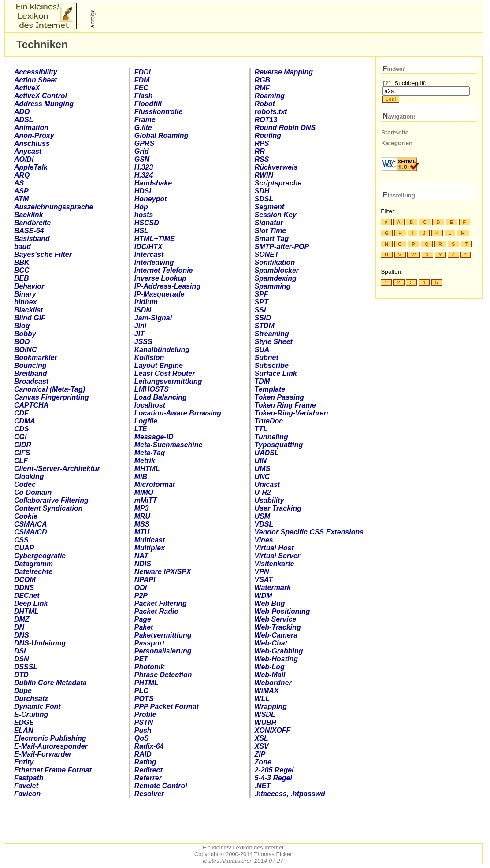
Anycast (28, 151)
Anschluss (32, 143)
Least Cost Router (165, 373)
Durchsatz (31, 699)
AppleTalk (31, 167)
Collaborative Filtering (51, 500)
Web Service (276, 619)
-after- (282, 247)
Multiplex (150, 548)
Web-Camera (276, 635)
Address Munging (44, 104)
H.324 (144, 175)
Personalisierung (163, 651)
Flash (144, 96)
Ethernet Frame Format (53, 770)
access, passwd (290, 794)
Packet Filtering (161, 603)
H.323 (144, 167)
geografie (40, 556)
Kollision (149, 358)
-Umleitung (40, 643)
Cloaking (29, 477)
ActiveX (27, 88)
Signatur (269, 223)
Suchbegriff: (410, 83)
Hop (141, 207)
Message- (154, 437)
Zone (263, 762)
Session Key (276, 215)
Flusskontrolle (158, 112)
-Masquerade (160, 294)
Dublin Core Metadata (50, 683)
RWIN (264, 175)
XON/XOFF (273, 730)
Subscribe (272, 365)
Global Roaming (161, 135)
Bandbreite (33, 223)
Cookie (26, 516)
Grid (142, 151)
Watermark (273, 588)
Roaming (270, 96)
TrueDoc (269, 421)
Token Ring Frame (285, 405)
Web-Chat (271, 643)
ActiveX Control (41, 96)
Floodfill (148, 104)
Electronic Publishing (50, 738)
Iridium (146, 302)
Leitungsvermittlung (168, 381)
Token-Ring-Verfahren (291, 413)
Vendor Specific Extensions (309, 532)
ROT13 (266, 120)
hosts (144, 215)
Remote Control (161, 786)
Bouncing (30, 365)
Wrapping (271, 707)
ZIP (260, 754)
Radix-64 (149, 746)
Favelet (26, 786)
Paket (144, 627)
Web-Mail (270, 675)
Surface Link (276, 373)
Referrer (148, 778)
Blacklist (29, 310)
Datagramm (33, 564)
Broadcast (31, 381)
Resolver (149, 794)
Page (143, 619)
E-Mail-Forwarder (43, 754)
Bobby (25, 334)
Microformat (155, 484)
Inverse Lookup (160, 278)
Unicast (267, 484)
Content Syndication (48, 508)
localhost (150, 405)
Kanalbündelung (162, 350)
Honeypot (151, 199)
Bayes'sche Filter (43, 254)
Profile (145, 714)
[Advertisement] (201, 16)
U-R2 (263, 492)
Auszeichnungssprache (54, 207)
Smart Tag (272, 239)
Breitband (31, 373)
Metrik (145, 461)
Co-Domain (33, 492)
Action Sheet (36, 80)
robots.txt (271, 112)
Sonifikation (275, 262)
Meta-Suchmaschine (169, 445)
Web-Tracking (278, 627)
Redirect (148, 770)
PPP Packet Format (167, 707)
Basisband (32, 239)
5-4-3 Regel (273, 778)
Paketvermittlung (163, 635)
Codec (25, 484)
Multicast (150, 540)
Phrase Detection (163, 675)
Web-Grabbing (279, 651)
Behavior (29, 286)
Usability (269, 500)
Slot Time (271, 231)
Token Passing (279, 397)
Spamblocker (277, 270)
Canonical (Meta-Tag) (50, 389)
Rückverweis (276, 167)
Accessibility (36, 72)
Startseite (395, 132)
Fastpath (29, 778)
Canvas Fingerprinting (52, 397)
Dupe (23, 691)
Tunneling (271, 437)
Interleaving (154, 262)
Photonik (149, 667)
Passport (149, 643)
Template (270, 389)
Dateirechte (33, 572)
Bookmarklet (35, 358)
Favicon (27, 794)
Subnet (267, 358)
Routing (268, 135)
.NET (263, 786)
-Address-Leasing (167, 286)
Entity (24, 762)
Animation (31, 128)
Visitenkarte (275, 564)
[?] (387, 83)
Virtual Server (277, 556)
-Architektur (57, 469)
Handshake (153, 183)
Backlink (29, 215)
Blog (22, 326)
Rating (145, 762)
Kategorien (397, 143)
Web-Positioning (282, 611)
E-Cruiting (31, 714)
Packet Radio (156, 611)
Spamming (273, 286)
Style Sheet (274, 342)
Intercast (149, 254)
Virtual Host (274, 548)
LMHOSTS (152, 389)
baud (22, 247)
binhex (26, 302)
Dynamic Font (37, 707)
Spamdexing (276, 278)
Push (143, 730)
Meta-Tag (150, 453)
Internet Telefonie (164, 270)
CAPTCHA (31, 405)
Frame (145, 120)
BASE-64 (29, 231)
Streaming (272, 334)
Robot (265, 104)
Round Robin (285, 128)
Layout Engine (159, 365)
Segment (270, 207)
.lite (143, 128)
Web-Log (270, 667)
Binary (25, 294)
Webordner (273, 683)
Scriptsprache (278, 183)
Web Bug (270, 603)
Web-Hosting (276, 659)
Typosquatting (279, 445)
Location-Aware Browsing (178, 413)
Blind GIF (30, 318)
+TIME (155, 239)
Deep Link (31, 603)
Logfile (146, 421)
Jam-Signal (153, 318)
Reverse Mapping (284, 72)
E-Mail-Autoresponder (51, 746)
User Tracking (278, 508)
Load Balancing (161, 397)
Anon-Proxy (34, 135)
